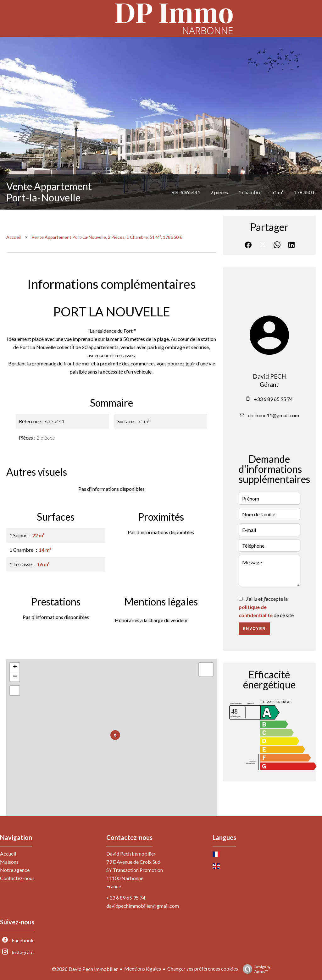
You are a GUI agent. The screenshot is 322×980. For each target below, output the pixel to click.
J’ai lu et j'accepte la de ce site (266, 607)
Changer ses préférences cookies (203, 969)
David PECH (269, 376)
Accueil (14, 237)
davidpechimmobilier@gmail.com (143, 906)
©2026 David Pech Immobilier (85, 969)
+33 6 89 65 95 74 (273, 399)
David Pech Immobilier (131, 854)
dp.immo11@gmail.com (273, 415)
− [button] (15, 677)
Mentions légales (143, 969)
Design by (255, 969)
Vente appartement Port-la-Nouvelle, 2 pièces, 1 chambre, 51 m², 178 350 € (107, 237)
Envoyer (254, 629)
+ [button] (15, 667)
